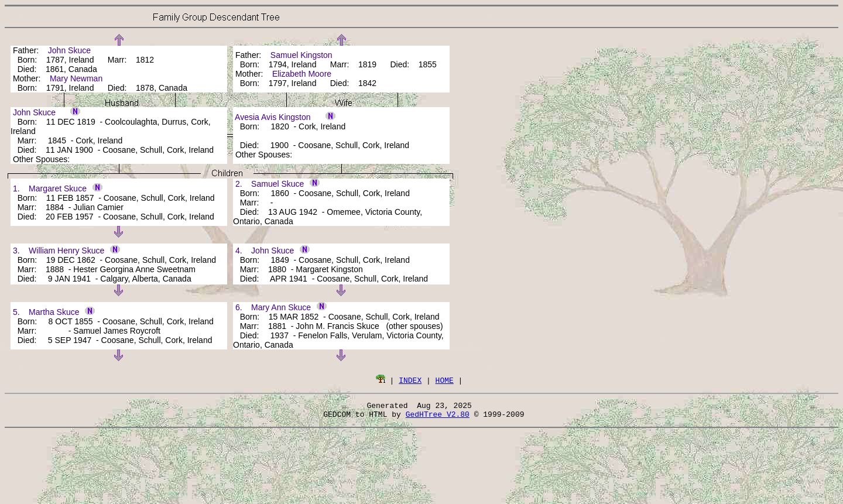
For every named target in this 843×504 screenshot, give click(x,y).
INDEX (410, 380)
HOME (445, 380)
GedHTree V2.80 (438, 417)
